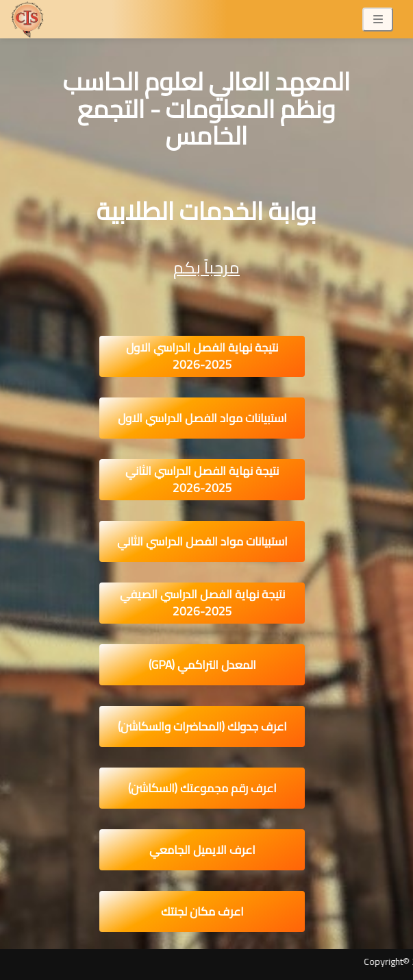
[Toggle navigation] (378, 20)
